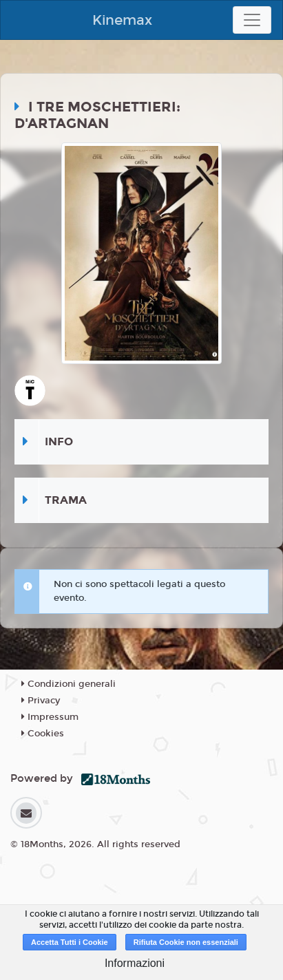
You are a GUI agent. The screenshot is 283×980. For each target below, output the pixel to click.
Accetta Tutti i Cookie (70, 942)
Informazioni (135, 963)
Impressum (50, 717)
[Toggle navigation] (252, 20)
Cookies (43, 734)
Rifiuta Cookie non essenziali (186, 942)
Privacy (41, 701)
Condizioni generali (69, 684)
